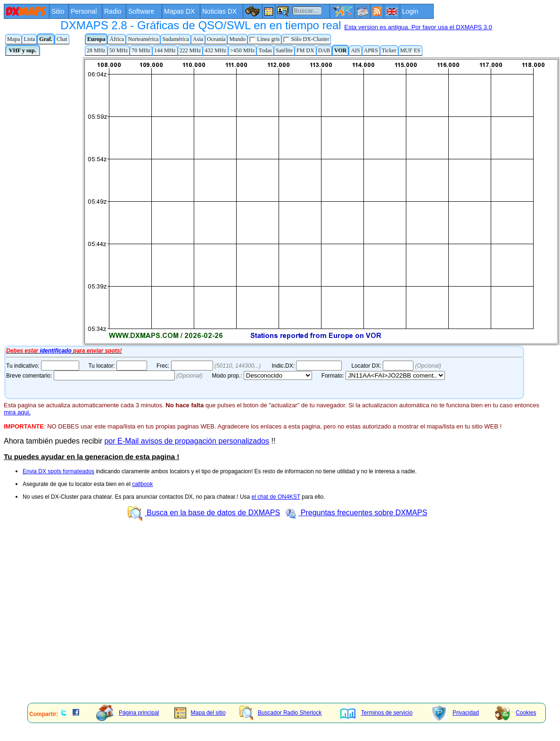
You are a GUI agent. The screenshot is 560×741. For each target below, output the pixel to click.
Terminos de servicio (376, 713)
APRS (371, 50)
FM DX (305, 50)
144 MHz (165, 50)
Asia (198, 39)
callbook (142, 484)
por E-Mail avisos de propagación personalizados (187, 441)
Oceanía (216, 39)
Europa (96, 39)
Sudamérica (176, 39)
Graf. (46, 39)
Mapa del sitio (200, 713)
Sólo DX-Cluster (306, 39)
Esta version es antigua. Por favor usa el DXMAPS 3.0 (418, 27)
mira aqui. (17, 412)
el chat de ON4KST (276, 497)
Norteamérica (143, 39)
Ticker (389, 50)
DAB (324, 50)
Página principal (128, 713)
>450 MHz (242, 50)
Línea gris (264, 39)
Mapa (13, 39)
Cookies (515, 713)
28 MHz (96, 50)
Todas (265, 50)
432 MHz (215, 50)
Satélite (284, 50)
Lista (29, 39)
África (117, 39)
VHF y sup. (23, 50)
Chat (62, 39)
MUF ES (410, 50)
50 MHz (119, 50)
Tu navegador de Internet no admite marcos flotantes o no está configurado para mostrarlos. (282, 200)
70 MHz (141, 50)
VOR (340, 50)
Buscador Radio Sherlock (280, 713)
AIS (355, 50)
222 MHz (190, 50)
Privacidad (455, 713)
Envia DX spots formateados (58, 471)
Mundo (237, 39)
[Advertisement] (239, 630)
